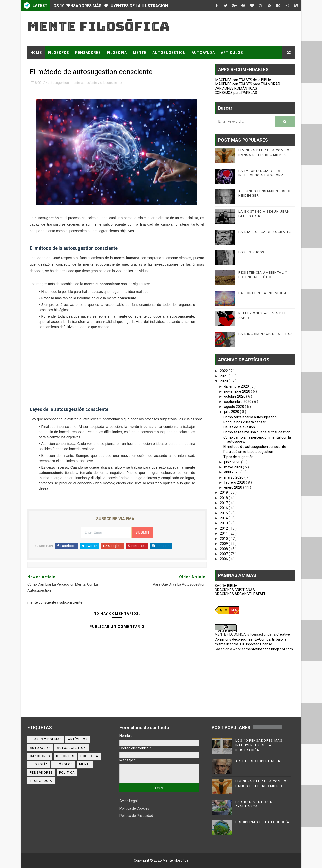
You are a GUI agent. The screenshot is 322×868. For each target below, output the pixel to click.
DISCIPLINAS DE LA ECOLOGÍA (263, 822)
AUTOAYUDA (203, 53)
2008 (224, 549)
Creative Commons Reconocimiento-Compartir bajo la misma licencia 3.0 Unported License (252, 639)
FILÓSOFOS (58, 53)
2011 (224, 533)
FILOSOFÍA (117, 53)
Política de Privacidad (136, 816)
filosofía (39, 764)
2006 (224, 559)
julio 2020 (232, 412)
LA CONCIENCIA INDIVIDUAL (264, 293)
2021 (224, 376)
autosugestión (58, 83)
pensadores (41, 773)
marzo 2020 (234, 477)
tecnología (41, 781)
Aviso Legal (129, 801)
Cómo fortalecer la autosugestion (250, 417)
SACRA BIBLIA (226, 586)
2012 (224, 528)
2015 (224, 513)
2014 (224, 518)
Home (36, 53)
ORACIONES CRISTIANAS (235, 590)
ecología (89, 756)
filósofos (63, 764)
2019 (224, 492)
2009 (224, 544)
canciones (40, 756)
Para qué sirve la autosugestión (248, 452)
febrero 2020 (235, 482)
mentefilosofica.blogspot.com (269, 649)
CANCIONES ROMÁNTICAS (236, 88)
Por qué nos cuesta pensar (245, 422)
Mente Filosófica (98, 27)
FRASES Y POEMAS (48, 65)
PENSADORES (88, 53)
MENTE (140, 53)
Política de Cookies (134, 808)
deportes (65, 756)
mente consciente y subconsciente (96, 83)
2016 (224, 508)
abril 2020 (232, 472)
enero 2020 (234, 487)
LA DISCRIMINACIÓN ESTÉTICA (266, 334)
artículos (78, 739)
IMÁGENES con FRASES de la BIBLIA (243, 80)
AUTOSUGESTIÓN (169, 53)
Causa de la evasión (239, 427)
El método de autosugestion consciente (255, 447)
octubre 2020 (235, 396)
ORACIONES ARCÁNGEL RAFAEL (240, 594)
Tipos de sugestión (238, 457)
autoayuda (40, 748)
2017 (224, 503)
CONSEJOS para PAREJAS (236, 93)
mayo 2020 (233, 467)
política (67, 773)
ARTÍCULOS (232, 53)
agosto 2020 (234, 407)
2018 (224, 498)
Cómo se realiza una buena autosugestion (257, 432)
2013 (224, 523)
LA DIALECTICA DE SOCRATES (265, 232)
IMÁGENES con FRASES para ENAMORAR (247, 84)
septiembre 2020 (238, 402)
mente (85, 764)
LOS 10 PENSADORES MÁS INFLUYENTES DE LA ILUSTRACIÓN (110, 6)
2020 (224, 381)
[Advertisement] (117, 367)
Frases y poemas (46, 739)
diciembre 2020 (237, 386)
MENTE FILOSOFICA (230, 634)
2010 (224, 539)
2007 (224, 554)
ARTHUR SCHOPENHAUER (258, 761)
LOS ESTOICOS (252, 252)
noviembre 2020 (237, 391)
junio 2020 (233, 462)
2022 (224, 371)
